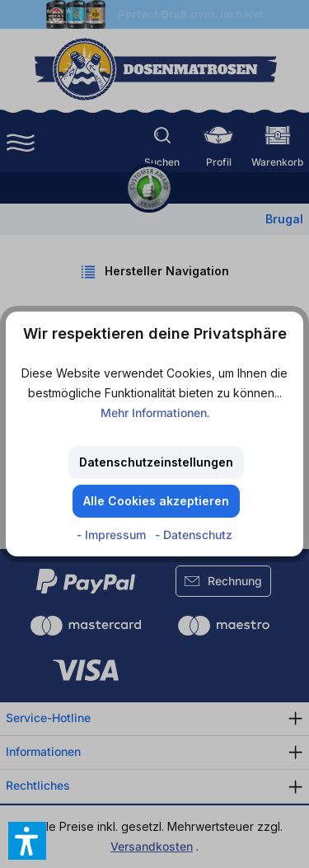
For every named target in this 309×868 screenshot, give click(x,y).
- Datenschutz (194, 535)
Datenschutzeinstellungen (156, 462)
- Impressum (113, 535)
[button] (27, 841)
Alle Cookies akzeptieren (156, 501)
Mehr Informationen (154, 413)
